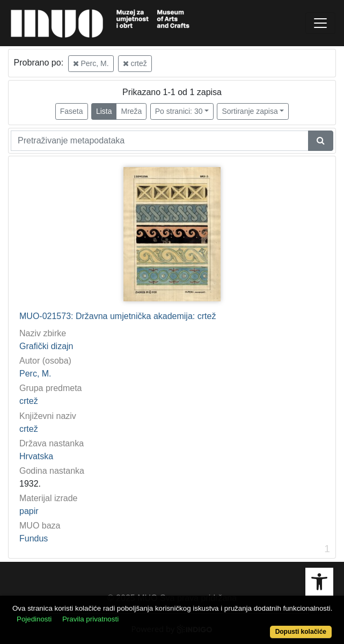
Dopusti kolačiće (301, 632)
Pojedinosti (34, 619)
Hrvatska (36, 456)
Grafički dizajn (46, 346)
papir (29, 511)
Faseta (72, 111)
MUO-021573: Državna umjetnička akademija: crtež (118, 316)
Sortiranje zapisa (250, 111)
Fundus (34, 538)
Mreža (131, 111)
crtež (135, 63)
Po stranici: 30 (179, 111)
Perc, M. (91, 63)
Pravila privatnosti (90, 619)
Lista (104, 111)
